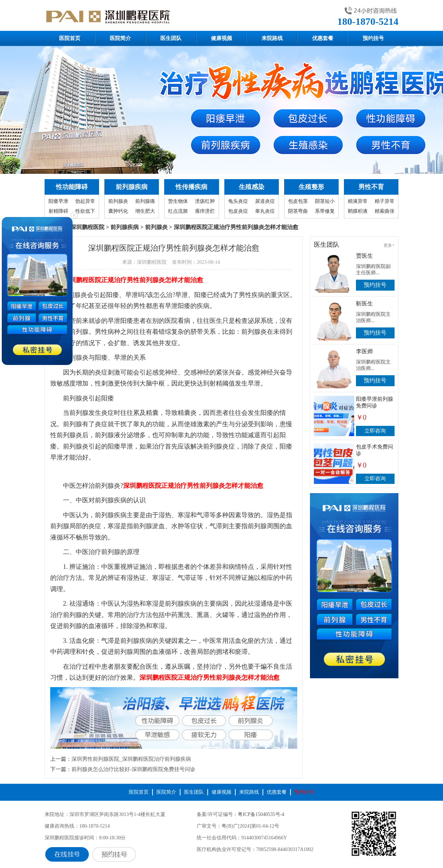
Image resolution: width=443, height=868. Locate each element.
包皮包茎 (298, 201)
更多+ (389, 245)
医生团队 (171, 38)
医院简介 (120, 38)
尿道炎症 (265, 201)
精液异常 (358, 201)
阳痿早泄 (58, 201)
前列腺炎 (118, 201)
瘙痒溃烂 (205, 211)
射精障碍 (58, 211)
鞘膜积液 (358, 211)
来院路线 (272, 38)
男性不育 (371, 187)
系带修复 (325, 211)
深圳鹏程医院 (87, 227)
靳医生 (364, 304)
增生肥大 (145, 211)
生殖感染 (252, 187)
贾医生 (364, 256)
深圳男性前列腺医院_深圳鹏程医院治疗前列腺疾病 (131, 759)
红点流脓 (178, 211)
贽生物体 (178, 201)
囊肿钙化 (118, 211)
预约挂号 (373, 38)
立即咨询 (375, 431)
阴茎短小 (325, 201)
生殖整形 (311, 187)
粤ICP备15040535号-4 (261, 814)
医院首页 (70, 38)
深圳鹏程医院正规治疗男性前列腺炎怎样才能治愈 (133, 280)
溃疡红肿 (205, 201)
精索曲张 (385, 211)
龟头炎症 (238, 201)
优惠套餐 (323, 38)
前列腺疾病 (132, 187)
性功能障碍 (72, 187)
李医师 (364, 351)
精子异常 (385, 201)
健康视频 (221, 38)
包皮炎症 (238, 211)
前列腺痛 (145, 201)
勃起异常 (85, 201)
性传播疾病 (191, 187)
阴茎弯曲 (298, 211)
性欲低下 (85, 211)
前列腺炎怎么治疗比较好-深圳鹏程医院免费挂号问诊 (133, 769)
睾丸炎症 (265, 211)
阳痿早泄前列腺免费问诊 (375, 402)
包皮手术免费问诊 (375, 450)
